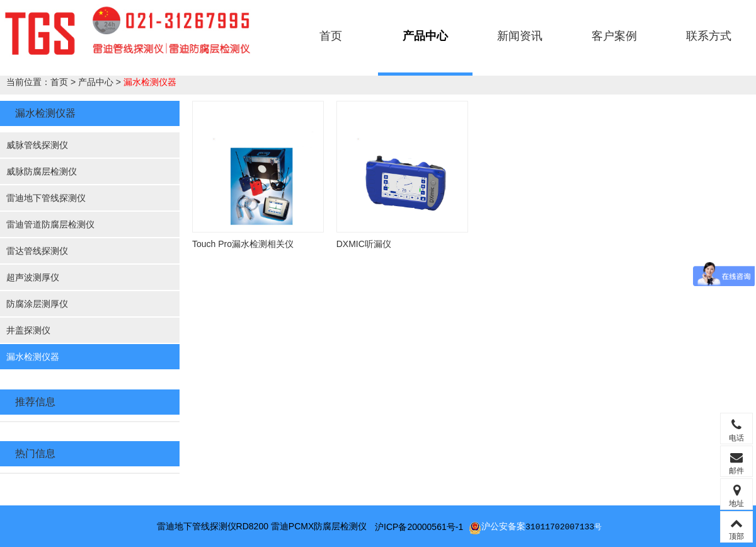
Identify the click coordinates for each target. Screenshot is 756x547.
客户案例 (614, 36)
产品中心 (425, 36)
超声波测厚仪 (33, 277)
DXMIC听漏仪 (364, 244)
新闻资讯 (520, 36)
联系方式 (709, 36)
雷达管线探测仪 (37, 251)
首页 (331, 36)
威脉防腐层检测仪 (42, 171)
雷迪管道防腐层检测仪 (50, 224)
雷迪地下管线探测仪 (46, 198)
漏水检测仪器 (150, 82)
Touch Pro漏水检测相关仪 (243, 244)
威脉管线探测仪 (37, 145)
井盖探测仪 (28, 330)
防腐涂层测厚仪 (37, 304)
